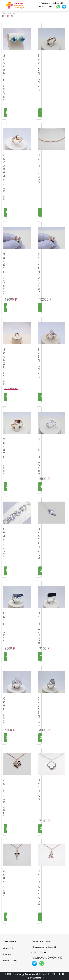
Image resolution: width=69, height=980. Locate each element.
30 (8, 16)
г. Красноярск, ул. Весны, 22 (44, 947)
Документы (8, 948)
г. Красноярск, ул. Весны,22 (51, 3)
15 (3, 16)
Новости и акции (10, 961)
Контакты (7, 954)
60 (12, 16)
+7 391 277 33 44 (46, 7)
